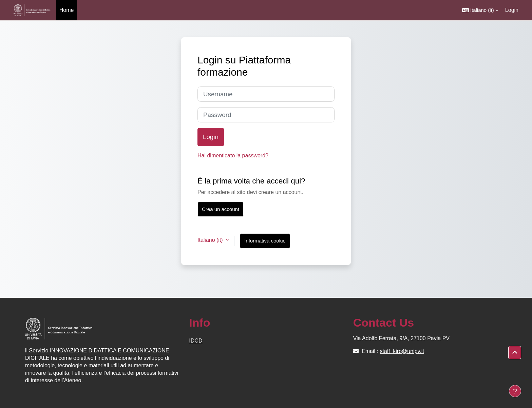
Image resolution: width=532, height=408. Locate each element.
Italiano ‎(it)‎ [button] (211, 240)
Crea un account (221, 209)
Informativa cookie (265, 241)
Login (512, 10)
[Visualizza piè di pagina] (515, 391)
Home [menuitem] (67, 10)
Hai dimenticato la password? (233, 156)
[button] (480, 10)
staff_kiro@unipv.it (402, 351)
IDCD (196, 341)
